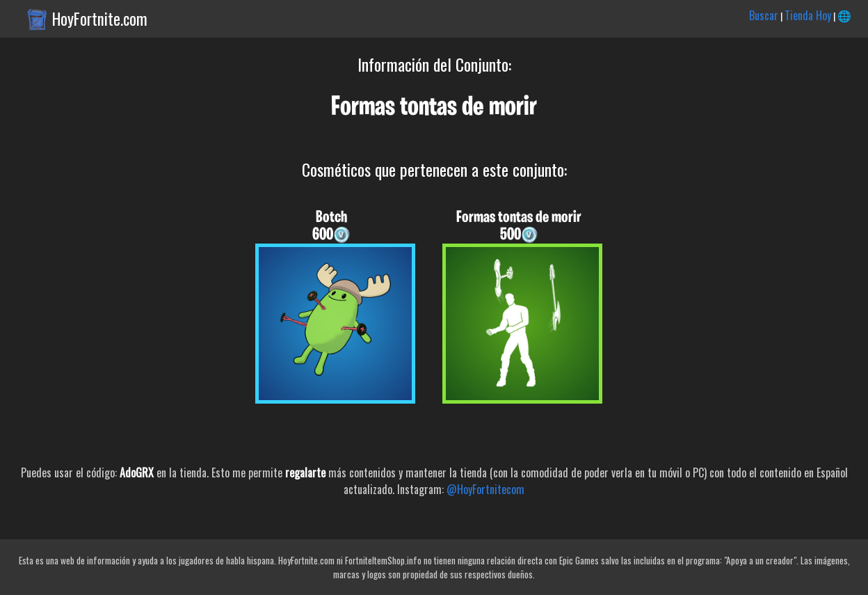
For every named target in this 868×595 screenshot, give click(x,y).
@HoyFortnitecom (485, 489)
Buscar (764, 15)
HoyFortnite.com (100, 19)
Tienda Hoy (808, 15)
